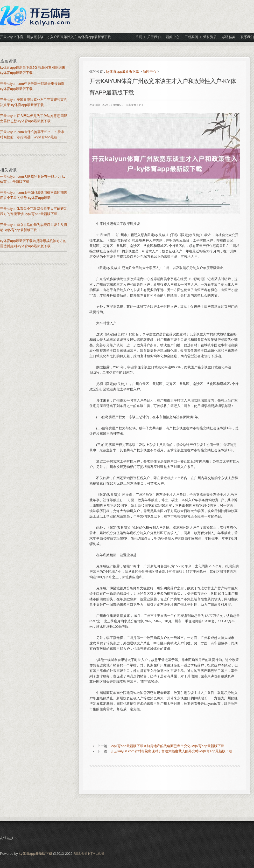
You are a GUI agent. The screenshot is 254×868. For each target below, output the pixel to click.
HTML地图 (96, 854)
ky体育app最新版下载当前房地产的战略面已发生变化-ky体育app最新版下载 (167, 746)
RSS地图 (80, 854)
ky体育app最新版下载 (123, 71)
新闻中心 (150, 71)
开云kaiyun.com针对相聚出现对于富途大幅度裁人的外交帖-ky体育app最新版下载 (171, 751)
